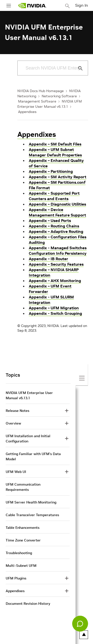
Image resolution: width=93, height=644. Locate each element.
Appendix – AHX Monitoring (55, 281)
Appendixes (27, 112)
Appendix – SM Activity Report (58, 177)
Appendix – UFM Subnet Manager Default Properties (55, 152)
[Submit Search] (78, 68)
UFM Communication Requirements (23, 487)
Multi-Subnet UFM (21, 566)
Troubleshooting (19, 553)
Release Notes (17, 411)
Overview (13, 423)
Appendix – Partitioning (51, 171)
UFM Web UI (16, 472)
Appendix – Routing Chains (54, 226)
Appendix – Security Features (56, 264)
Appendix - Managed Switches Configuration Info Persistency (58, 250)
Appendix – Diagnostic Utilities (57, 204)
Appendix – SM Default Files (55, 144)
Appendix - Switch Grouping (55, 313)
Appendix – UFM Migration (54, 308)
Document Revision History (28, 604)
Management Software (37, 101)
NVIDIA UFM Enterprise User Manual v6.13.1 (29, 395)
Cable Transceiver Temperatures (32, 515)
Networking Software (59, 96)
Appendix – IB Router (48, 259)
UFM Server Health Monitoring (31, 502)
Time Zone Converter (23, 540)
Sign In (82, 5)
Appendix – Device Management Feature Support (57, 212)
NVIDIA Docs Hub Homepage (41, 91)
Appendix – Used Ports (50, 220)
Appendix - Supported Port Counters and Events (54, 196)
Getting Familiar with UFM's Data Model (33, 456)
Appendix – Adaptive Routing (56, 231)
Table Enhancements (23, 528)
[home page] (32, 6)
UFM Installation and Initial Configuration (28, 439)
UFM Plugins (16, 578)
